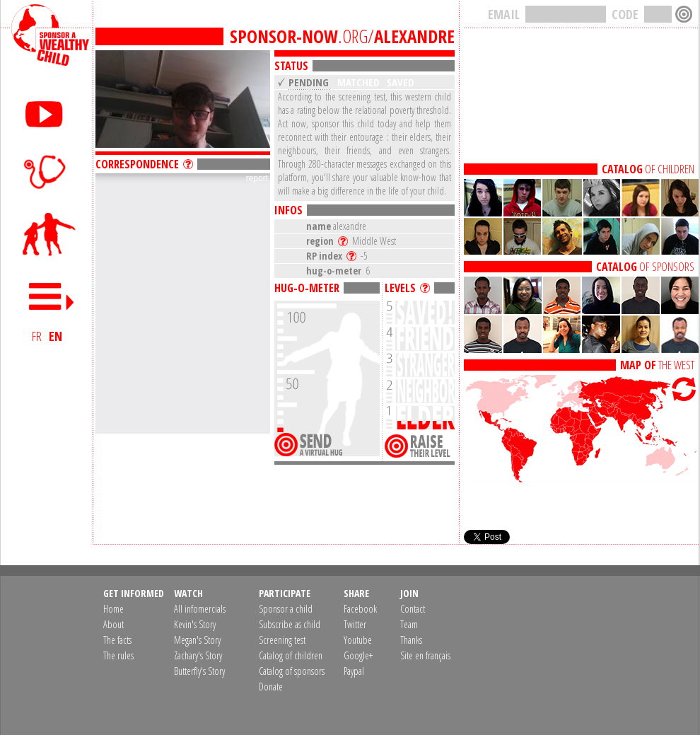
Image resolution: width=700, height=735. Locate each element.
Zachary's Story (198, 655)
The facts (117, 640)
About (113, 624)
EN (56, 336)
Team (409, 624)
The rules (118, 655)
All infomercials (200, 609)
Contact (413, 609)
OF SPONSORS (645, 267)
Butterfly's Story (199, 671)
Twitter (355, 624)
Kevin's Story (195, 624)
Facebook (360, 609)
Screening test (282, 640)
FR (37, 336)
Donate (271, 687)
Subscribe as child (290, 624)
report (257, 178)
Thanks (411, 640)
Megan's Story (197, 640)
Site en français (425, 655)
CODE (625, 14)
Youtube (358, 640)
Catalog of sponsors (292, 671)
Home (113, 609)
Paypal (354, 671)
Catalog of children (291, 655)
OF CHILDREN (648, 169)
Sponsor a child (286, 609)
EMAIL (504, 14)
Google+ (358, 655)
